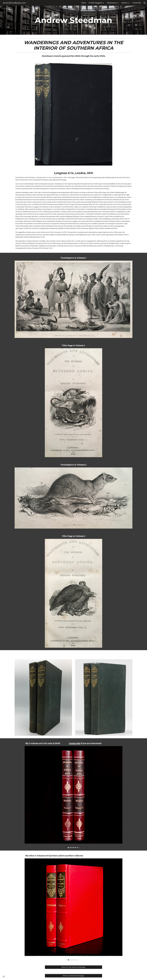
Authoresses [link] (112, 3)
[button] (145, 3)
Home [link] (84, 3)
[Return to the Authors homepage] (73, 967)
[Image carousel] (73, 797)
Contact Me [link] (137, 3)
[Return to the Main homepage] (73, 976)
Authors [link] (124, 3)
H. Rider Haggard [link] (95, 3)
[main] (73, 20)
